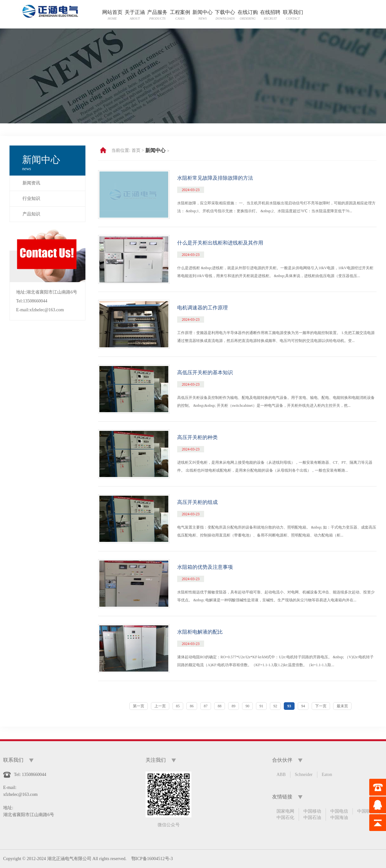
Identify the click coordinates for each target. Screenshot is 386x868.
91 (261, 706)
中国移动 (312, 811)
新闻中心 (155, 150)
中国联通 (366, 811)
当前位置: (121, 150)
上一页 (160, 706)
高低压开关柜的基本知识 (205, 372)
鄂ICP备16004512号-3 (152, 859)
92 (275, 706)
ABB (281, 775)
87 (206, 706)
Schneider (304, 775)
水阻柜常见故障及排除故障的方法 (215, 178)
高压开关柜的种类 (197, 437)
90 (247, 706)
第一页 (139, 706)
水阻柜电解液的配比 (200, 632)
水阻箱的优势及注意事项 (205, 567)
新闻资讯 (31, 183)
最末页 (342, 706)
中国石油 (312, 818)
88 (220, 706)
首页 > (138, 150)
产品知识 (31, 214)
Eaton (327, 775)
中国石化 (285, 818)
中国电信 (339, 811)
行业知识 (31, 198)
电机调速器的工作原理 (202, 308)
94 (303, 706)
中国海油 (339, 818)
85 (178, 706)
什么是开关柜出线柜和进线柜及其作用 (220, 243)
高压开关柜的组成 (197, 502)
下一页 (321, 706)
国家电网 (285, 811)
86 (192, 706)
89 (233, 706)
